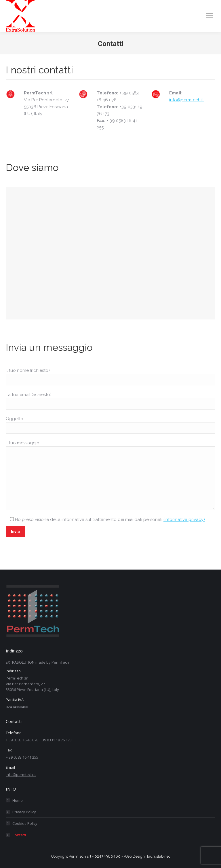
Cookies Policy (25, 823)
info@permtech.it (186, 100)
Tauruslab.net (158, 856)
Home (18, 800)
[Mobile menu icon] (209, 16)
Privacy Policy (24, 812)
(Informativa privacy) (184, 519)
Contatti (19, 835)
